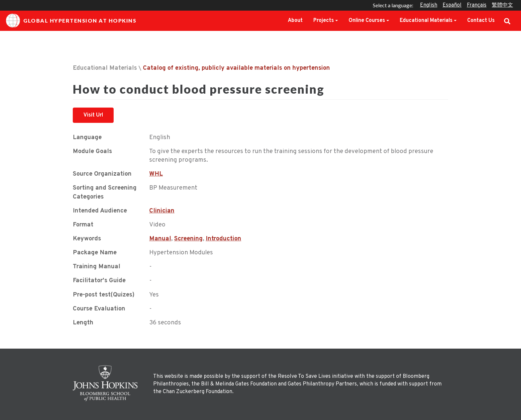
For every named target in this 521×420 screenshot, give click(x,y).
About (295, 21)
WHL (156, 174)
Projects (324, 21)
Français (477, 5)
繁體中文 (502, 5)
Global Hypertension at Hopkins (71, 21)
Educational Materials (426, 21)
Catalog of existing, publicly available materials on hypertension (236, 68)
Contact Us (481, 21)
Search (507, 21)
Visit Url (93, 115)
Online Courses (367, 21)
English (429, 5)
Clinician (162, 211)
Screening (188, 239)
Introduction (223, 239)
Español (452, 5)
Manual (160, 239)
